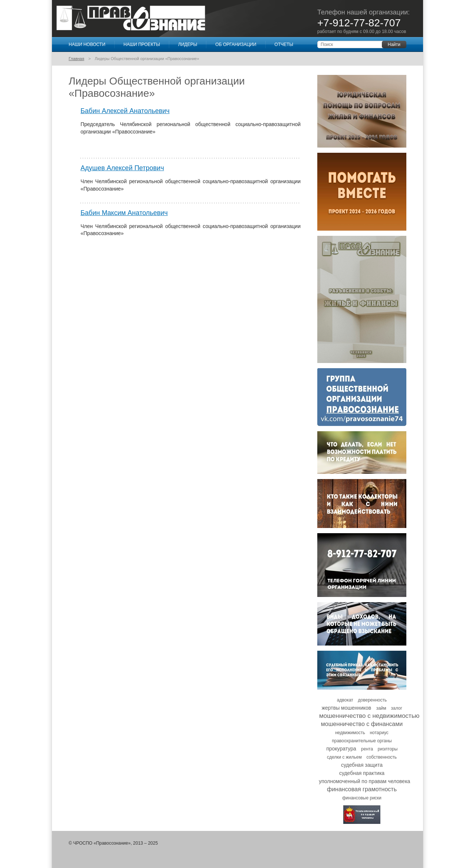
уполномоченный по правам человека (364, 781)
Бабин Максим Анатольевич (124, 213)
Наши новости (87, 44)
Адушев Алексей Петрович (122, 168)
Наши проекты (142, 44)
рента (367, 749)
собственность (381, 757)
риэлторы (388, 749)
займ (381, 708)
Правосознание (131, 18)
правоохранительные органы (362, 741)
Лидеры (188, 44)
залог (397, 708)
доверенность (373, 700)
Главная (76, 59)
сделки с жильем (344, 757)
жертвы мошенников (347, 708)
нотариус (379, 733)
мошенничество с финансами (362, 724)
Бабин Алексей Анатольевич (125, 111)
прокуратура (341, 749)
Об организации (236, 44)
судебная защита (362, 765)
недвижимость (350, 733)
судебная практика (362, 773)
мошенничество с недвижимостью (369, 716)
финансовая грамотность (362, 789)
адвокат (345, 700)
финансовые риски (362, 798)
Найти (394, 44)
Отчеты (284, 44)
